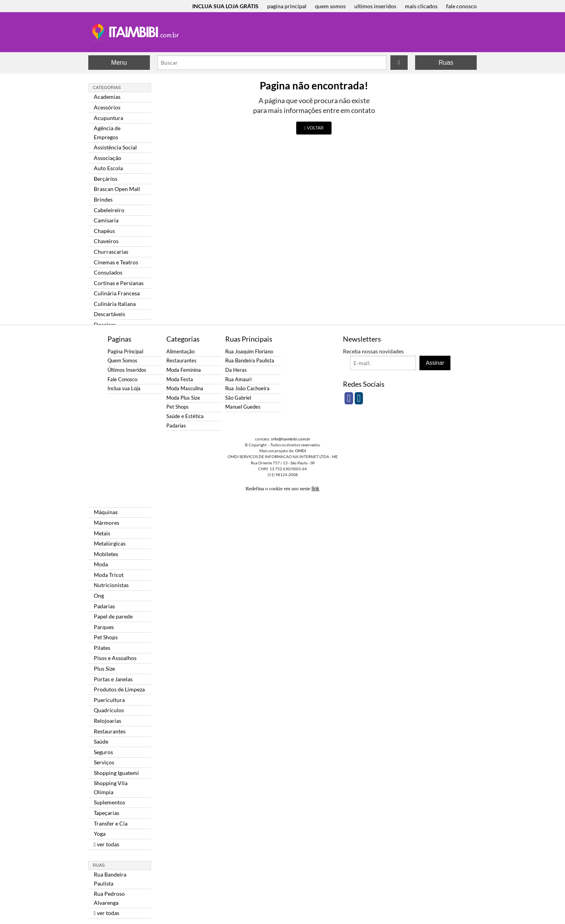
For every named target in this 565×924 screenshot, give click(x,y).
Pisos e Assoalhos (115, 658)
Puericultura (109, 700)
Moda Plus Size (183, 398)
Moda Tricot (109, 575)
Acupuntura (108, 118)
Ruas (446, 63)
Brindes (103, 199)
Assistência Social (115, 147)
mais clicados (421, 6)
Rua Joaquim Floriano (249, 352)
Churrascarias (111, 252)
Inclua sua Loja (124, 388)
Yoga (100, 834)
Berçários (106, 179)
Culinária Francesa (117, 293)
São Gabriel (238, 398)
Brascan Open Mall (117, 189)
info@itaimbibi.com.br (291, 439)
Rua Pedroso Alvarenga (109, 898)
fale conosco (461, 6)
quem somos (330, 6)
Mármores (107, 523)
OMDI (301, 451)
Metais (102, 533)
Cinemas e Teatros (116, 262)
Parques (104, 627)
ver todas (107, 844)
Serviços (104, 762)
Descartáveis (109, 314)
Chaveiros (106, 241)
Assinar (435, 363)
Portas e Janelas (113, 679)
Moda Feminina (184, 370)
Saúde (101, 741)
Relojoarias (108, 721)
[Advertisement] (57, 129)
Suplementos (109, 802)
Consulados (108, 272)
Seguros (103, 752)
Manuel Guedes (243, 407)
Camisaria (106, 220)
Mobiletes (106, 554)
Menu (119, 63)
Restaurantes (110, 731)
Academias (107, 97)
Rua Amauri (238, 379)
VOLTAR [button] (314, 128)
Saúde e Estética (185, 416)
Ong (99, 596)
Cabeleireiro (109, 210)
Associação (108, 158)
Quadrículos (109, 710)
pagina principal (287, 6)
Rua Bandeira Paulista (110, 879)
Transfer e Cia (111, 823)
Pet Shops (106, 637)
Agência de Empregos (107, 132)
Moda (101, 564)
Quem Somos (122, 361)
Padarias (104, 606)
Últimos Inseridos (127, 370)
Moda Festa (180, 379)
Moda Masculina (185, 388)
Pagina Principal (125, 352)
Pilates (102, 648)
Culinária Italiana (115, 304)
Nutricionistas (111, 585)
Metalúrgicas (110, 543)
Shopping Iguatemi (116, 773)
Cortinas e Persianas (119, 283)
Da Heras (236, 370)
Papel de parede (113, 616)
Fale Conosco (122, 379)
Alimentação (180, 352)
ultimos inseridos (375, 6)
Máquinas (106, 512)
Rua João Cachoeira (247, 388)
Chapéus (104, 231)
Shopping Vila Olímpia (111, 787)
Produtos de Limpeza (119, 689)
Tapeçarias (107, 813)
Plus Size (104, 668)
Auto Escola (108, 168)
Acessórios (107, 107)
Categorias (107, 87)
